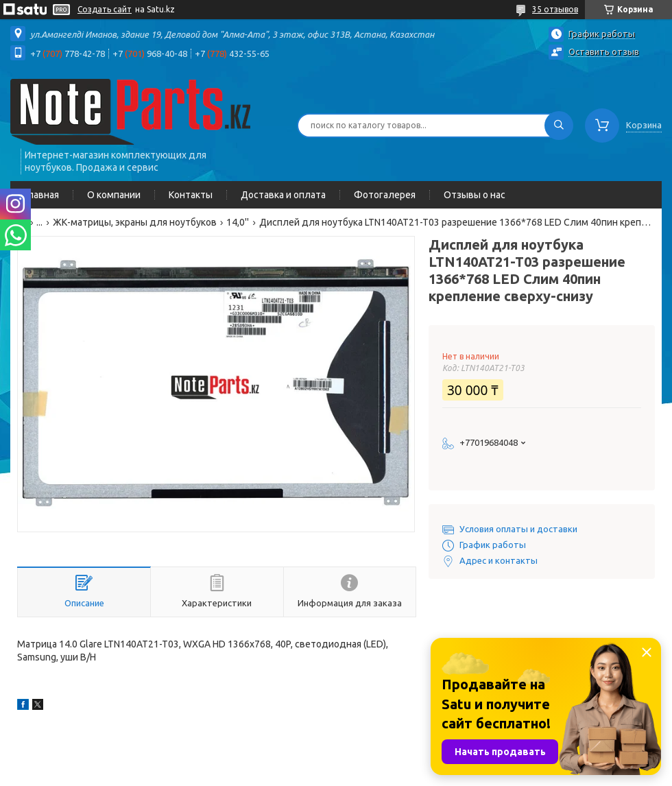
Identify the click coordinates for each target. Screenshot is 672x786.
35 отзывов (555, 9)
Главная (41, 195)
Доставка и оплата (283, 195)
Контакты (191, 195)
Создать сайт (105, 9)
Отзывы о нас (475, 195)
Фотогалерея (385, 195)
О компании (114, 195)
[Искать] (559, 126)
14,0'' (238, 222)
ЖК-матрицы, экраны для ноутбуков (135, 222)
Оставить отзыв (604, 51)
